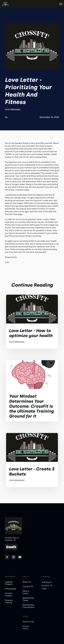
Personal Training (9, 601)
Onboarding (10, 589)
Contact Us (28, 586)
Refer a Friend (26, 592)
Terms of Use (28, 622)
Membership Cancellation (29, 606)
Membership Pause (28, 599)
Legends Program (9, 583)
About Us (27, 582)
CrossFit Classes (9, 595)
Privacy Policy (26, 627)
